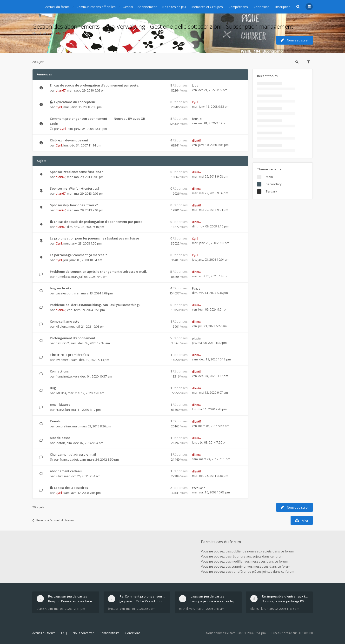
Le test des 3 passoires (71, 488)
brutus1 (197, 119)
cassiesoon (64, 293)
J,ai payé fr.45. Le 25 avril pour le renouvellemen (143, 601)
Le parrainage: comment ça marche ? (78, 255)
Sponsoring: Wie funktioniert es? (75, 188)
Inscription (283, 7)
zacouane (199, 488)
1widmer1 (63, 360)
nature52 (62, 343)
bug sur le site (61, 288)
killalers (61, 326)
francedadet (69, 459)
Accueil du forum (44, 633)
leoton (60, 443)
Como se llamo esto (65, 321)
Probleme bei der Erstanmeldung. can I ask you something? (95, 305)
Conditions (133, 633)
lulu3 (59, 476)
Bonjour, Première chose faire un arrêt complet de (72, 601)
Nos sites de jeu (174, 7)
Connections (59, 371)
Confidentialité (109, 633)
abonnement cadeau (66, 471)
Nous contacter (83, 633)
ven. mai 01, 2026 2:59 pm (138, 609)
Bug (53, 388)
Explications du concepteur (75, 102)
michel (183, 609)
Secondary (274, 184)
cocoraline (63, 426)
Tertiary (271, 191)
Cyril (71, 33)
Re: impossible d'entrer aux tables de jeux (285, 596)
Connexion (262, 7)
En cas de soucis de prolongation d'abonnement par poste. (94, 85)
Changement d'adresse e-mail (73, 454)
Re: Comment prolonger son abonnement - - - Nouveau (143, 596)
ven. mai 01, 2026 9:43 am (207, 609)
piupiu (196, 338)
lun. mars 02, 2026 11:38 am (280, 609)
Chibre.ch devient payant (69, 140)
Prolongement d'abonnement (73, 338)
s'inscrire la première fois (69, 355)
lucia (195, 86)
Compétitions (238, 7)
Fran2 (60, 410)
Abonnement (147, 7)
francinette (64, 376)
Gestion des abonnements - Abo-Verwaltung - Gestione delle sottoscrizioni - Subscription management (163, 26)
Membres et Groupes (207, 7)
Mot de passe (60, 438)
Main (269, 177)
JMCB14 (61, 393)
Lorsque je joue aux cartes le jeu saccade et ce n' (214, 601)
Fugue (196, 289)
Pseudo (56, 421)
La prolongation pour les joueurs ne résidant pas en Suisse (94, 238)
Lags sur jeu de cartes (207, 596)
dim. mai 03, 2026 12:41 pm (66, 609)
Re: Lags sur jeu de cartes (68, 596)
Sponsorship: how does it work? (74, 205)
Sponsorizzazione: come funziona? (76, 172)
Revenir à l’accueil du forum (53, 520)
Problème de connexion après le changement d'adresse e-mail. (98, 272)
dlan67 (61, 33)
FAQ (64, 633)
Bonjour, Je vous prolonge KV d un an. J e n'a (285, 601)
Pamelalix (63, 277)
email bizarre (60, 405)
